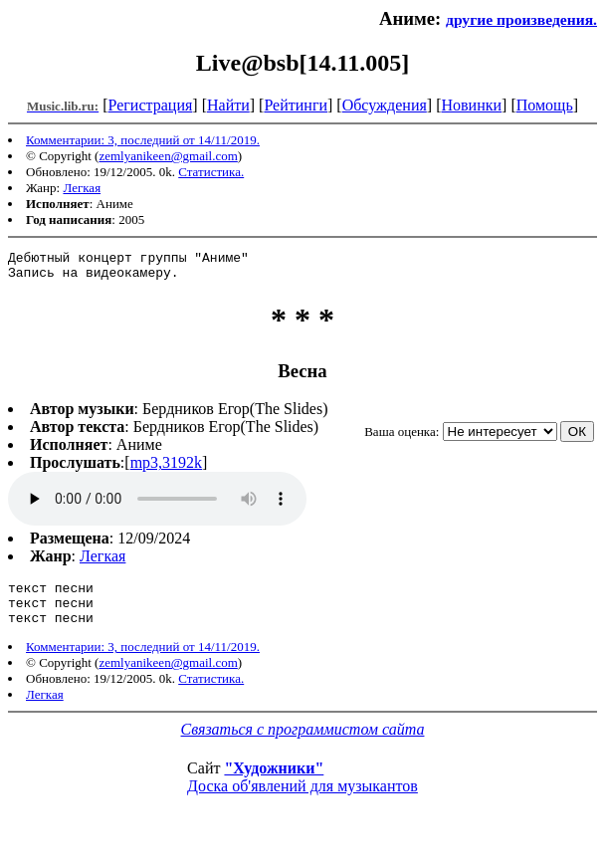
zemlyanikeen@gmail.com (168, 156)
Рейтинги (296, 105)
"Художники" (274, 783)
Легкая (82, 188)
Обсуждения (385, 105)
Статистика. (211, 172)
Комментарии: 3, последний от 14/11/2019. (143, 140)
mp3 (157, 505)
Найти (228, 105)
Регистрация (151, 105)
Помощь (545, 105)
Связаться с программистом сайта (303, 744)
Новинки (471, 105)
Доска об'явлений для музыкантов (302, 801)
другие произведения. (521, 19)
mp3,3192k (166, 468)
